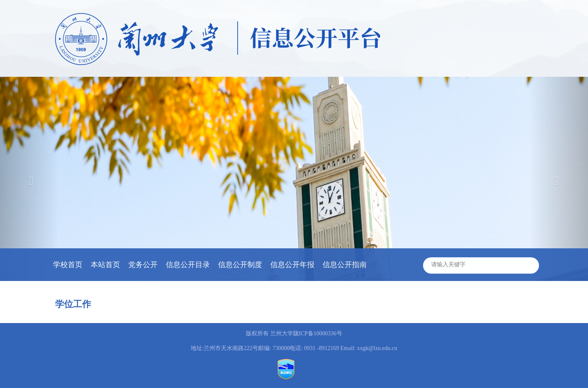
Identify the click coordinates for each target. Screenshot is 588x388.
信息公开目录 (188, 265)
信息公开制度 (240, 265)
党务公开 (143, 265)
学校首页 (68, 265)
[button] (559, 179)
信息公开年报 (292, 265)
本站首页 (105, 265)
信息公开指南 (345, 265)
